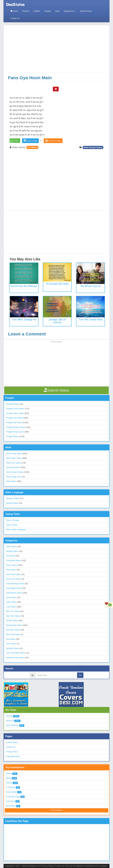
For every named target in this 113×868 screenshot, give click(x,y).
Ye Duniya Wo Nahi (57, 284)
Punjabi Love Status (15, 418)
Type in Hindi (12, 525)
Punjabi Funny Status (15, 409)
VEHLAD (10, 721)
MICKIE (9, 716)
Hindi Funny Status (14, 454)
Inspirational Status (14, 593)
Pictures (26, 11)
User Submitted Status (16, 653)
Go (80, 675)
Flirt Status (11, 556)
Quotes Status (12, 620)
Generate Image (53, 141)
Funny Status (12, 565)
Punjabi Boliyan (13, 404)
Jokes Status (11, 602)
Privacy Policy (12, 752)
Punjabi (47, 11)
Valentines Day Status (15, 658)
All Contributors (56, 810)
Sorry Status (11, 644)
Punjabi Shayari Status (16, 427)
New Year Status (13, 616)
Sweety (9, 783)
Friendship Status (13, 560)
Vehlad (9, 773)
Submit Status (86, 11)
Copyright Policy (13, 756)
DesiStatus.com (33, 866)
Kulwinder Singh (13, 797)
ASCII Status (11, 547)
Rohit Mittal (11, 806)
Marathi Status (12, 503)
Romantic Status (13, 630)
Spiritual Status (12, 648)
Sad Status (11, 639)
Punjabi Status (12, 436)
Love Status (11, 607)
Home (14, 11)
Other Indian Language (16, 529)
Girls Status (11, 570)
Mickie (9, 778)
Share (16, 141)
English (37, 11)
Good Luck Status (14, 579)
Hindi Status (11, 481)
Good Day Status (13, 574)
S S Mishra (32, 147)
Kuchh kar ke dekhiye (24, 286)
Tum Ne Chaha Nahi (90, 319)
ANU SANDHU (12, 725)
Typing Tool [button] (70, 11)
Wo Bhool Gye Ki (91, 286)
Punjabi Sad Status (14, 423)
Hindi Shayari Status (93, 147)
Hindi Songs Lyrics (14, 477)
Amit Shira (10, 801)
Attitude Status (12, 551)
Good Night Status (14, 588)
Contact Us (15, 18)
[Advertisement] (57, 50)
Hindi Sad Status (13, 467)
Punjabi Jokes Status (15, 413)
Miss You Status (13, 611)
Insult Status (11, 597)
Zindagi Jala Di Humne (57, 321)
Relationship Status (14, 625)
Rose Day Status (13, 634)
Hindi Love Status (14, 463)
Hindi (57, 11)
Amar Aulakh (11, 792)
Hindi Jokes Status (14, 458)
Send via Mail (30, 141)
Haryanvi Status (13, 498)
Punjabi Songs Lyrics (15, 432)
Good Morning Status (15, 584)
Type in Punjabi (13, 520)
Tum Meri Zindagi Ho (24, 319)
